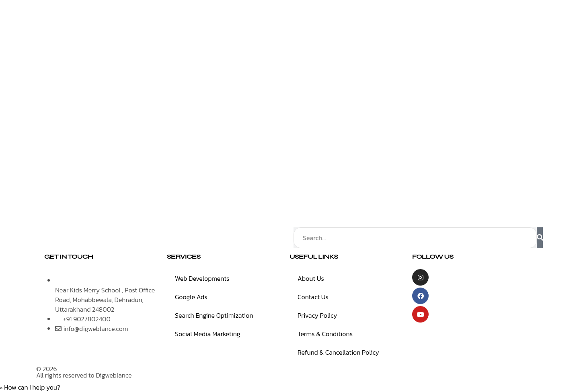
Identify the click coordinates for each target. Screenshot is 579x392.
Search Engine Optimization (214, 315)
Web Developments (202, 278)
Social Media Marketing (208, 334)
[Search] (540, 238)
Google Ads (191, 297)
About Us (311, 278)
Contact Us (313, 297)
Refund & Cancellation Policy (338, 352)
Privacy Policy (317, 315)
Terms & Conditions (325, 334)
